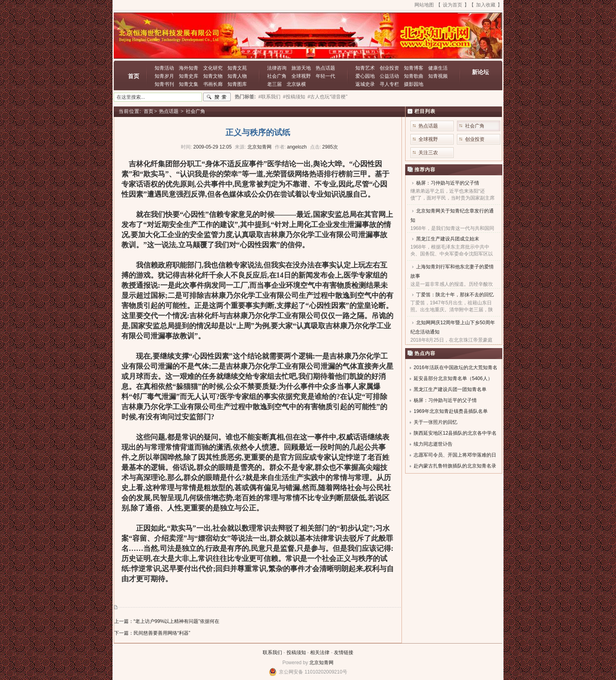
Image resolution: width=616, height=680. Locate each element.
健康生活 (438, 68)
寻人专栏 (389, 84)
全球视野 (301, 76)
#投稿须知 (294, 97)
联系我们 (272, 652)
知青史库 (189, 76)
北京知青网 (321, 663)
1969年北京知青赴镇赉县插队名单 (451, 411)
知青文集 (189, 84)
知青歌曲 (414, 76)
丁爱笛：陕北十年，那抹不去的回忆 (455, 295)
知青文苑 (237, 68)
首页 (134, 76)
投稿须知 (296, 652)
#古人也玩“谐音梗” (328, 97)
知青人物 (237, 76)
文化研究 (213, 68)
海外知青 (189, 68)
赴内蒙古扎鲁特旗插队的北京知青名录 (455, 466)
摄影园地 (414, 84)
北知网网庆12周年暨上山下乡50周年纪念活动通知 (453, 327)
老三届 (274, 84)
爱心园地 (365, 76)
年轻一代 (325, 76)
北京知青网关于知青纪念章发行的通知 (452, 216)
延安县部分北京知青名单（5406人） (453, 378)
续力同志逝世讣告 (433, 444)
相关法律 (320, 652)
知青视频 (438, 76)
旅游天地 (301, 68)
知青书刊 (164, 84)
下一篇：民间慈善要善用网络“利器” (152, 633)
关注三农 (428, 153)
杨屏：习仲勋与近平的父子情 (448, 183)
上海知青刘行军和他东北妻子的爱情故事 (452, 271)
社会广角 (277, 76)
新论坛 (480, 72)
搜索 (217, 97)
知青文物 (213, 76)
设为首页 (452, 5)
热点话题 (325, 68)
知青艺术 (365, 68)
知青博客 (414, 68)
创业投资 (389, 68)
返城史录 (365, 84)
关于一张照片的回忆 (435, 422)
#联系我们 (269, 97)
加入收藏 (486, 5)
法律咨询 (277, 68)
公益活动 (389, 76)
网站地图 (424, 5)
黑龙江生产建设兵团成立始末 (448, 239)
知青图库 (237, 84)
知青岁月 (164, 76)
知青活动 (164, 68)
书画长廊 (213, 84)
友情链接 (344, 652)
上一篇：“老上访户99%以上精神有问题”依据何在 (167, 621)
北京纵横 (296, 84)
